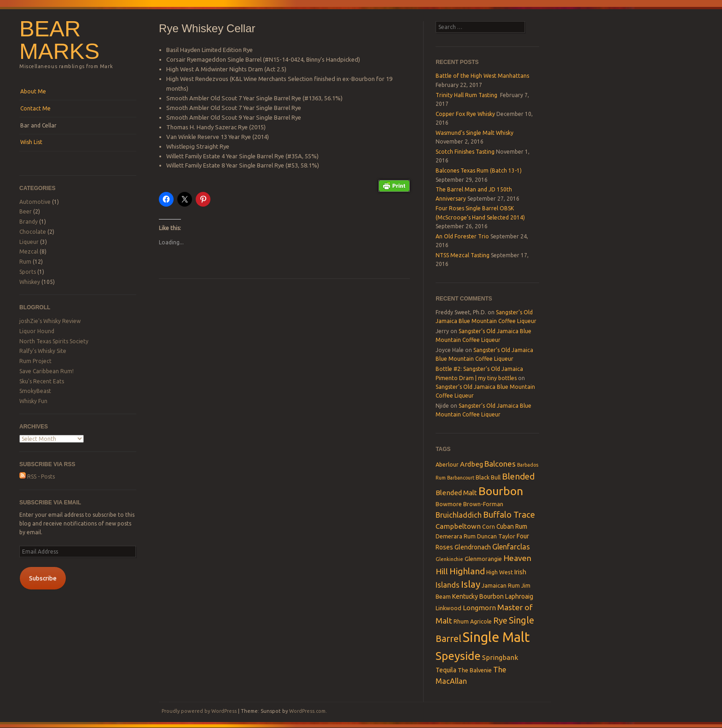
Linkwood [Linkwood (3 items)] (448, 608)
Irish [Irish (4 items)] (520, 572)
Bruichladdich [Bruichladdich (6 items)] (459, 515)
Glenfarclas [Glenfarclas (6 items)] (511, 547)
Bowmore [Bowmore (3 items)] (449, 504)
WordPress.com (307, 711)
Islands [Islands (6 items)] (448, 585)
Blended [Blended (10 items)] (518, 476)
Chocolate (33, 232)
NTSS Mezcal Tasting (463, 255)
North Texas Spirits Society (54, 341)
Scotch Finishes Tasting (465, 152)
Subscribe (43, 578)
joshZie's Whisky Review (50, 321)
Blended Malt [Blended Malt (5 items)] (456, 493)
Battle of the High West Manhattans (482, 76)
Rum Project (35, 361)
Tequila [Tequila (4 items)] (446, 670)
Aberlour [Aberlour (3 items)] (447, 464)
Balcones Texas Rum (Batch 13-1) (479, 170)
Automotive (35, 202)
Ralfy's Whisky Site (43, 351)
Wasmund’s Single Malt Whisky (475, 133)
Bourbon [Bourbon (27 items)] (501, 491)
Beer (26, 211)
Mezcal (29, 251)
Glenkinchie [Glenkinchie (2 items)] (449, 559)
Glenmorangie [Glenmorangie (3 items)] (483, 559)
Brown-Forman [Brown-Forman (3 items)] (483, 504)
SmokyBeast (35, 391)
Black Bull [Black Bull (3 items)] (488, 477)
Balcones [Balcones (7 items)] (500, 464)
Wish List (31, 142)
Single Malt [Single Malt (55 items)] (496, 637)
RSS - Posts (37, 477)
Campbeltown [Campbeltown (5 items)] (458, 526)
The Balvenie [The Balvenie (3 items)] (475, 670)
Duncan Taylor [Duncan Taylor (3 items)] (496, 536)
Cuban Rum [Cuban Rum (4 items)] (512, 526)
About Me (33, 91)
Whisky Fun (33, 401)
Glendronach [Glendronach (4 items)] (473, 547)
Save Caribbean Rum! (47, 371)
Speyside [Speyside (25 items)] (458, 656)
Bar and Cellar (38, 125)
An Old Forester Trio (462, 236)
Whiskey (30, 282)
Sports (28, 272)
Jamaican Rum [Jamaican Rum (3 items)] (501, 585)
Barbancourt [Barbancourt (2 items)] (461, 478)
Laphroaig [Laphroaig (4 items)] (519, 596)
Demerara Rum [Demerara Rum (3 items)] (456, 536)
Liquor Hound (37, 331)
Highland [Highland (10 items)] (467, 571)
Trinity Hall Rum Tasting (467, 95)
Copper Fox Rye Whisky (465, 114)
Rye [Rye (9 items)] (500, 620)
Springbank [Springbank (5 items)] (500, 657)
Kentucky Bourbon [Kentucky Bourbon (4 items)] (478, 596)
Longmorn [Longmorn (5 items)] (479, 608)
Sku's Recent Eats (42, 381)
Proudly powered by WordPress (199, 711)
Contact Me (35, 108)
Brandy (29, 222)
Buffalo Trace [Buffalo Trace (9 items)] (509, 514)
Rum (25, 262)
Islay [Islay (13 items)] (471, 584)
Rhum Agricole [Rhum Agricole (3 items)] (473, 621)
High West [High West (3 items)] (500, 572)
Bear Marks (59, 40)
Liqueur (29, 242)
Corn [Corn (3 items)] (489, 526)
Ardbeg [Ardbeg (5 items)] (472, 464)
